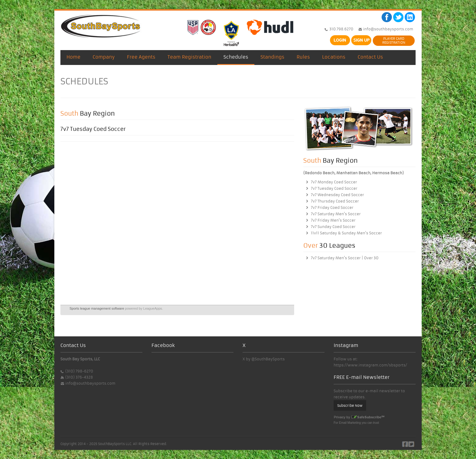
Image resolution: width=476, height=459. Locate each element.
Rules (303, 57)
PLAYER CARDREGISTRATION (394, 41)
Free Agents (141, 57)
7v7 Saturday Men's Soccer (336, 214)
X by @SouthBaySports (264, 359)
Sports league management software (97, 308)
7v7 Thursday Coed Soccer (335, 201)
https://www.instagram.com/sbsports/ (370, 365)
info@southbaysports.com (388, 29)
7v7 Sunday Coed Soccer (333, 227)
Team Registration (189, 57)
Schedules (236, 57)
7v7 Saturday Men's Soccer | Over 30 (345, 258)
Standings (272, 57)
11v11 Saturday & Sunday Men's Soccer (346, 233)
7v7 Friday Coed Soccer (332, 207)
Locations (334, 57)
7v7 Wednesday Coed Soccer (337, 195)
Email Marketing (350, 423)
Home (73, 57)
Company (104, 57)
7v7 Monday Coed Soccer (334, 182)
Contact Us (370, 57)
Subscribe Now (350, 406)
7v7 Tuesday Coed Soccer (334, 188)
